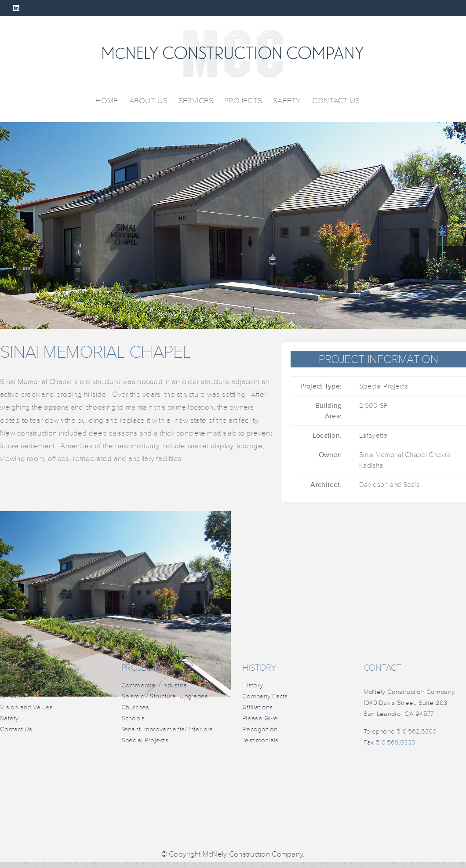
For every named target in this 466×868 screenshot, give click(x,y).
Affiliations (257, 707)
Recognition (260, 729)
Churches (135, 707)
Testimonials (260, 740)
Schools (133, 718)
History (253, 685)
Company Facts (265, 696)
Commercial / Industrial (155, 685)
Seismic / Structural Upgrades (165, 696)
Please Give (260, 718)
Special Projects (145, 740)
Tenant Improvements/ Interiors (167, 729)
